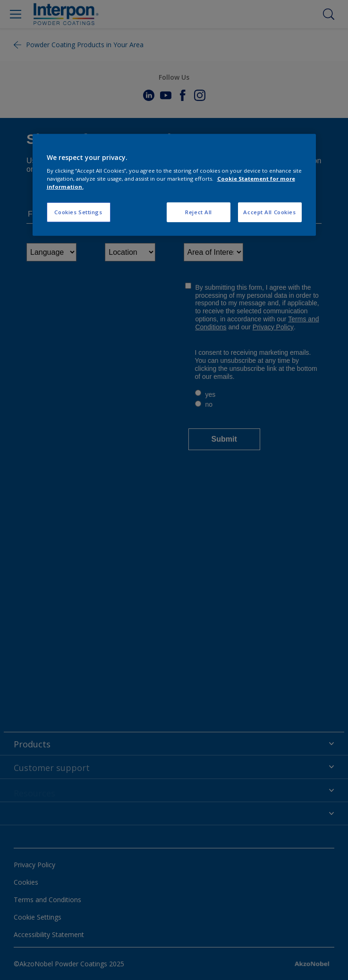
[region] (174, 185)
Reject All (199, 212)
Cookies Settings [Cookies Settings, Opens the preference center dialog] (78, 212)
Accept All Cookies (269, 212)
